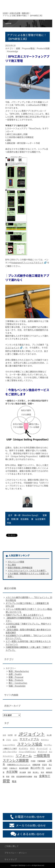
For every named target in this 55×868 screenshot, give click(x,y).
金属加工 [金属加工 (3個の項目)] (45, 776)
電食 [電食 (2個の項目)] (14, 781)
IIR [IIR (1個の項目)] (15, 735)
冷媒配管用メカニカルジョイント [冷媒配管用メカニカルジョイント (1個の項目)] (19, 765)
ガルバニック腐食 (16, 562)
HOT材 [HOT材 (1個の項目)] (10, 735)
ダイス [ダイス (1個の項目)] (32, 748)
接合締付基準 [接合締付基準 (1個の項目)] (24, 768)
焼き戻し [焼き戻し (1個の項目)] (36, 772)
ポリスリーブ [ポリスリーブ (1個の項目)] (42, 752)
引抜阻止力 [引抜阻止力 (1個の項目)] (13, 768)
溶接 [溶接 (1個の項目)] (29, 772)
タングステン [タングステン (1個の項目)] (23, 748)
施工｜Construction (18, 683)
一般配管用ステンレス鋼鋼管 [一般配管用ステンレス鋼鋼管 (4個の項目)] (26, 758)
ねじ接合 (12, 565)
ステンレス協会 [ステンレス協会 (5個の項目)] (30, 744)
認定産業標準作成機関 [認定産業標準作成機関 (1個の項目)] (24, 776)
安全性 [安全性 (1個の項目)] (44, 765)
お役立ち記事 (15, 13)
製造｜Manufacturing (19, 671)
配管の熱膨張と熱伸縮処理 (20, 568)
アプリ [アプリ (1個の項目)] (9, 740)
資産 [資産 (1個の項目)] (35, 776)
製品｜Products (16, 680)
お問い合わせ (31, 834)
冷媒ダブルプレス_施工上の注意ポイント (25, 615)
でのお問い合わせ (30, 817)
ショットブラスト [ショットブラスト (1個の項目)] (9, 745)
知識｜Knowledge (17, 686)
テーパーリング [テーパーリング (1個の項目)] (42, 748)
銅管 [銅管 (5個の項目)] (6, 781)
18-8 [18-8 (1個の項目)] (4, 735)
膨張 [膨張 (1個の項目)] (8, 776)
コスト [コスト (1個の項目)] (15, 740)
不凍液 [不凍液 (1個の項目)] (33, 761)
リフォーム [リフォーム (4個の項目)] (24, 755)
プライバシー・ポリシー (16, 853)
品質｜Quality (15, 674)
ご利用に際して (12, 846)
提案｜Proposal (16, 677)
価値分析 (25, 13)
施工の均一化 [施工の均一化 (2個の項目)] (37, 768)
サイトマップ (11, 859)
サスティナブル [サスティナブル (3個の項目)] (29, 739)
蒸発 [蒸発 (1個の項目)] (13, 776)
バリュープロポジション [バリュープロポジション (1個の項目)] (27, 752)
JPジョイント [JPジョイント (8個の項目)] (32, 734)
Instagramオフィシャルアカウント (29, 263)
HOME (5, 13)
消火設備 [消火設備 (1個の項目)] (23, 772)
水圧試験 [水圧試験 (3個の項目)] (12, 772)
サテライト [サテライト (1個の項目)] (45, 740)
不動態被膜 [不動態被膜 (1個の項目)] (41, 761)
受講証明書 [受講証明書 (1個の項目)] (36, 765)
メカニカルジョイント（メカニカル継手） (27, 570)
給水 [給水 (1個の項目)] (42, 772)
